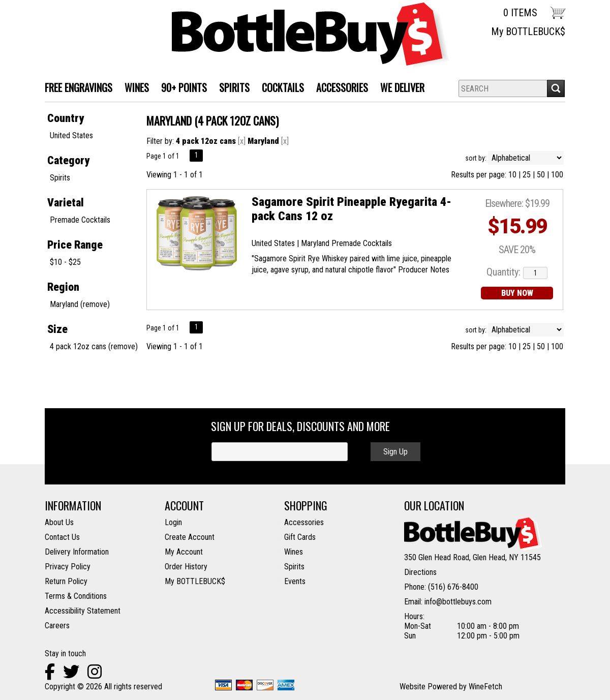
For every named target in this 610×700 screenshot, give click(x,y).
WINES (134, 89)
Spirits (60, 178)
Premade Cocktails (80, 220)
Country (66, 118)
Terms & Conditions (76, 596)
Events (295, 581)
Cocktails (280, 89)
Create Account (190, 537)
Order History (186, 567)
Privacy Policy (68, 567)
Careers (57, 626)
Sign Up (395, 452)
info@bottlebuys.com (458, 602)
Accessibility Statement (83, 611)
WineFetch (485, 687)
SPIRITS (231, 89)
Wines (294, 552)
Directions (420, 572)
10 (512, 175)
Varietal (66, 203)
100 (557, 175)
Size (57, 329)
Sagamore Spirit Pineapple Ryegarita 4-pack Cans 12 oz (352, 209)
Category (68, 160)
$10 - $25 (65, 262)
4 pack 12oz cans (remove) (94, 346)
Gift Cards (300, 537)
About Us (59, 522)
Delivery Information (77, 552)
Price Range (75, 245)
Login (173, 522)
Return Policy (66, 581)
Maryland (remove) (80, 304)
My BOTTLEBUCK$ (528, 32)
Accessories (339, 89)
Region (63, 287)
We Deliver (399, 89)
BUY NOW (517, 293)
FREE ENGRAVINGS (79, 87)
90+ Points (184, 87)
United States (71, 135)
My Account (184, 552)
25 (527, 175)
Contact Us (62, 537)
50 (541, 175)
